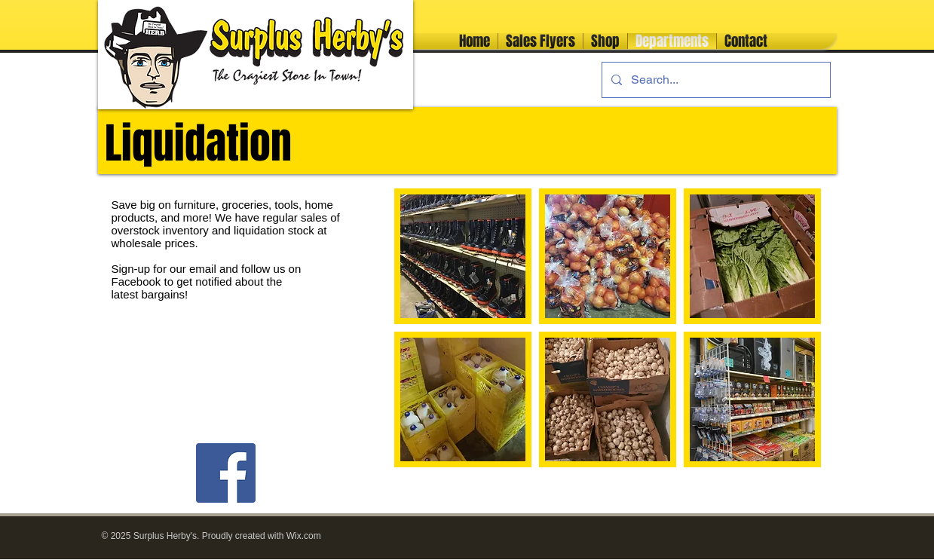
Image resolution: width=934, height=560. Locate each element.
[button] (463, 256)
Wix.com (304, 536)
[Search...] (715, 80)
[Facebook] (226, 473)
